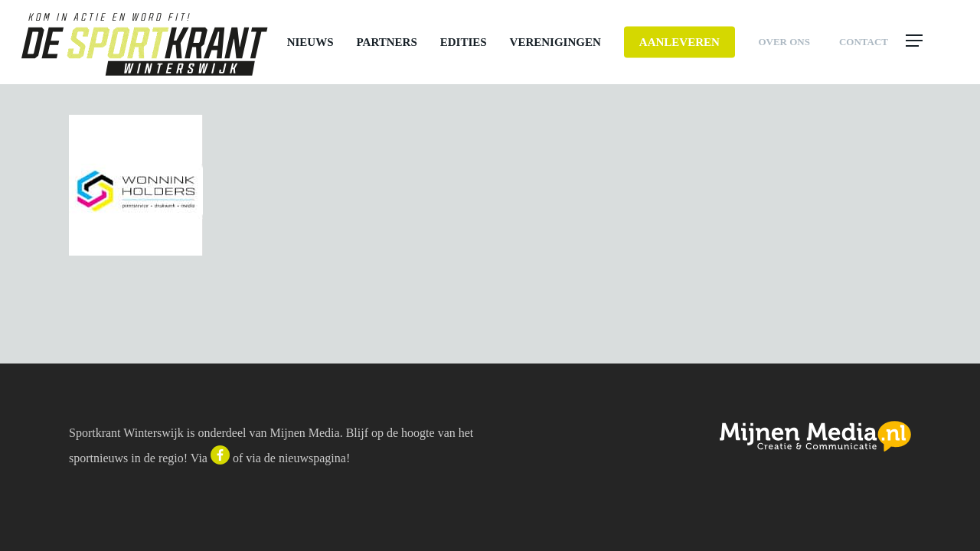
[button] (931, 42)
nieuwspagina (312, 458)
